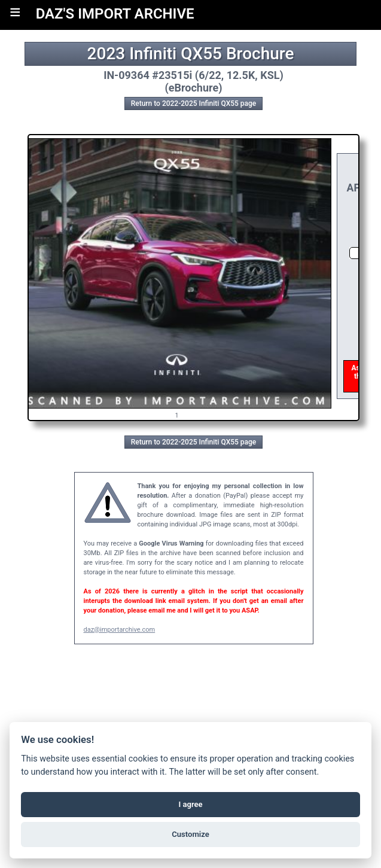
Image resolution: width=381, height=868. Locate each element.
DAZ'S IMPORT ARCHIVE (115, 14)
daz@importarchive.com (120, 630)
